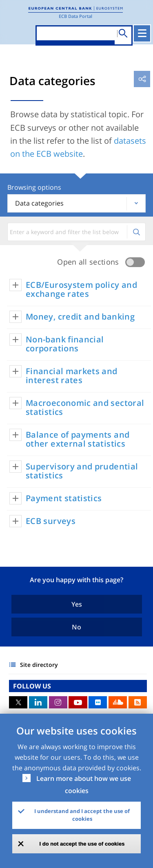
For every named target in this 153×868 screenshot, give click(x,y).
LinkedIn (38, 702)
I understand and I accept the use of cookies (82, 815)
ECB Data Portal (75, 16)
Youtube (78, 702)
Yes (77, 604)
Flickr (98, 702)
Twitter (18, 702)
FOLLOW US (32, 686)
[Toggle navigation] (142, 33)
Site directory (39, 665)
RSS (138, 702)
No (76, 627)
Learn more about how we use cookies (84, 785)
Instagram (58, 702)
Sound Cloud (118, 702)
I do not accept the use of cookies (82, 844)
